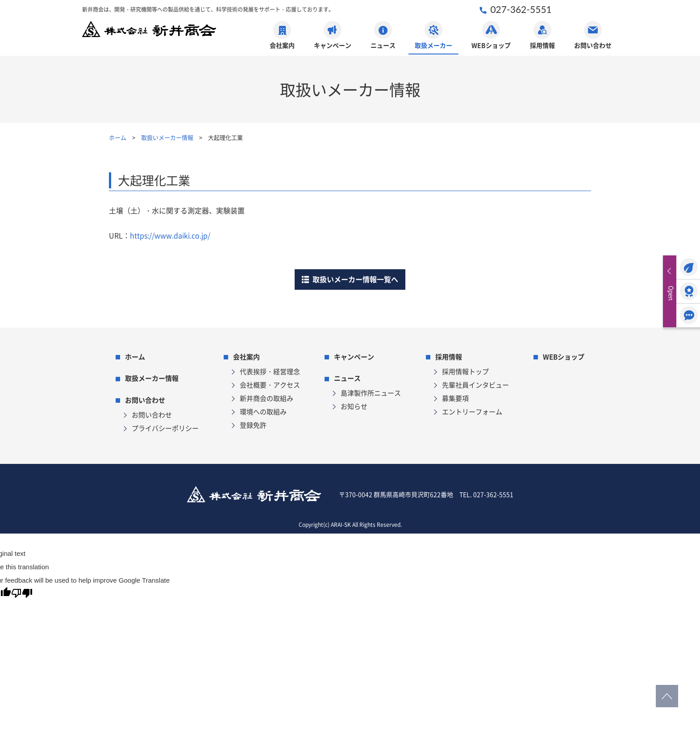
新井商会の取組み (267, 398)
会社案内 (282, 35)
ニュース (383, 35)
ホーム (118, 137)
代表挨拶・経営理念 (270, 371)
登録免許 (253, 425)
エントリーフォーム (472, 411)
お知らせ (354, 406)
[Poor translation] (22, 595)
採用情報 (542, 35)
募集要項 (455, 398)
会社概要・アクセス (270, 385)
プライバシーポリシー (165, 428)
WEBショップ (491, 35)
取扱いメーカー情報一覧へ (350, 279)
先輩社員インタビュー (475, 385)
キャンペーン (333, 35)
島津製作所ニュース (371, 393)
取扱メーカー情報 (152, 378)
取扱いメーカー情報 (167, 137)
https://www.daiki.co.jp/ (170, 235)
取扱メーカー (433, 35)
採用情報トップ (465, 371)
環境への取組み (263, 411)
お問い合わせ (593, 35)
